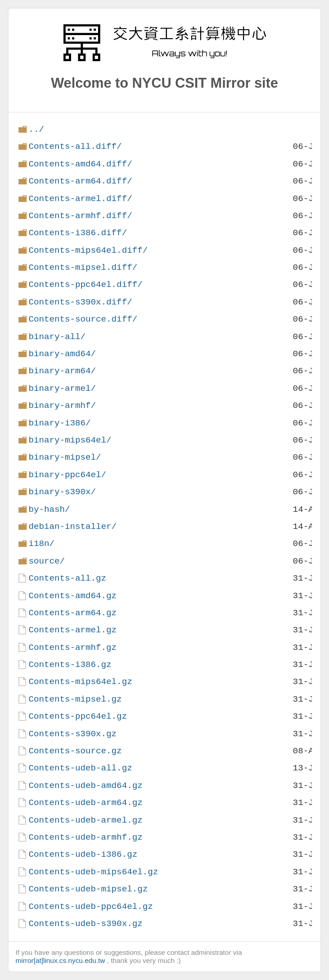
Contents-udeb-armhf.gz (85, 837)
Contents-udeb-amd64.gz (85, 785)
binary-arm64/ (62, 371)
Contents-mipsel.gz (75, 699)
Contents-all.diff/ (75, 146)
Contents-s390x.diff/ (80, 302)
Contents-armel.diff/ (80, 199)
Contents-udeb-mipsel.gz (88, 889)
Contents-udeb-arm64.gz (85, 803)
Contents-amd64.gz (72, 596)
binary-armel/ (62, 388)
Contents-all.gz (67, 578)
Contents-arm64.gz (72, 613)
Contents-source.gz (75, 751)
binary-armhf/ (62, 405)
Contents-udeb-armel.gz (85, 820)
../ (36, 129)
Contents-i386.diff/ (78, 233)
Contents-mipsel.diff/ (83, 267)
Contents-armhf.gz (72, 647)
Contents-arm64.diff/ (80, 181)
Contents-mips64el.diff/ (88, 250)
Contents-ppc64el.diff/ (85, 284)
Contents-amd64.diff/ (80, 164)
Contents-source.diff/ (83, 319)
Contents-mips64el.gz (80, 682)
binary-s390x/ (62, 492)
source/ (47, 561)
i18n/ (41, 544)
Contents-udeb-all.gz (80, 768)
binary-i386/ (59, 423)
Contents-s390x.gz (72, 734)
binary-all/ (57, 337)
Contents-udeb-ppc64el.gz (90, 906)
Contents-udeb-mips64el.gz (93, 872)
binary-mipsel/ (65, 457)
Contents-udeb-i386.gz (83, 854)
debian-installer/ (72, 526)
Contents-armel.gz (72, 630)
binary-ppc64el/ (67, 475)
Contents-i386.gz (70, 665)
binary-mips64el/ (70, 440)
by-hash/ (49, 509)
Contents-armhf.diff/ (80, 216)
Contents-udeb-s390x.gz (85, 924)
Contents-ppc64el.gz (78, 716)
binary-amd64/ (62, 354)
